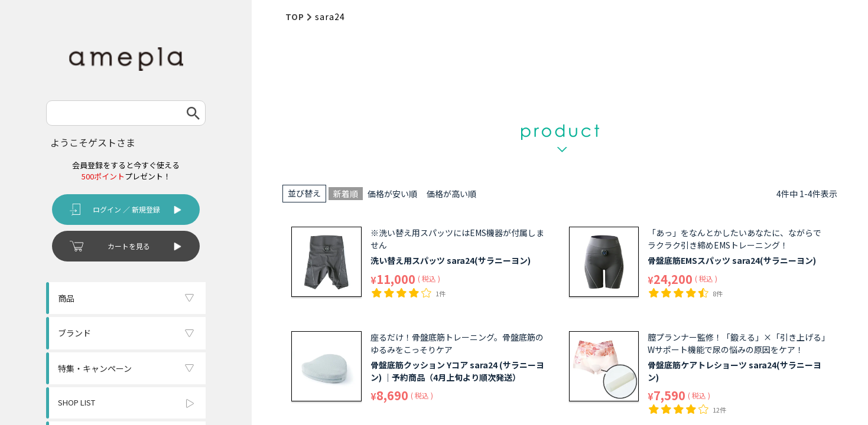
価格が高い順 (451, 194)
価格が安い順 (392, 194)
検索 (193, 113)
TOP (295, 17)
